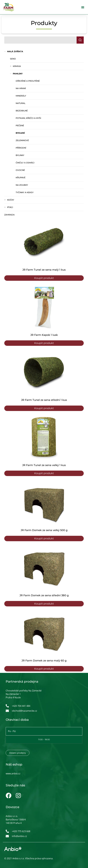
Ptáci (10, 207)
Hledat (81, 40)
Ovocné (20, 170)
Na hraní (21, 88)
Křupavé (21, 178)
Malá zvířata (15, 51)
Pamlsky (18, 74)
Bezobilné (22, 111)
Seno (13, 59)
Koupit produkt (44, 278)
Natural (21, 103)
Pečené (20, 126)
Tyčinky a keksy (25, 192)
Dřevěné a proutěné (28, 81)
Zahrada (9, 215)
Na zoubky (22, 185)
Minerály (21, 96)
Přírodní (21, 148)
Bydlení (20, 133)
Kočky (11, 200)
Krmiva (17, 66)
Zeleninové (22, 140)
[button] (83, 7)
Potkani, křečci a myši (28, 118)
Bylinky (20, 155)
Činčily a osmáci (25, 163)
